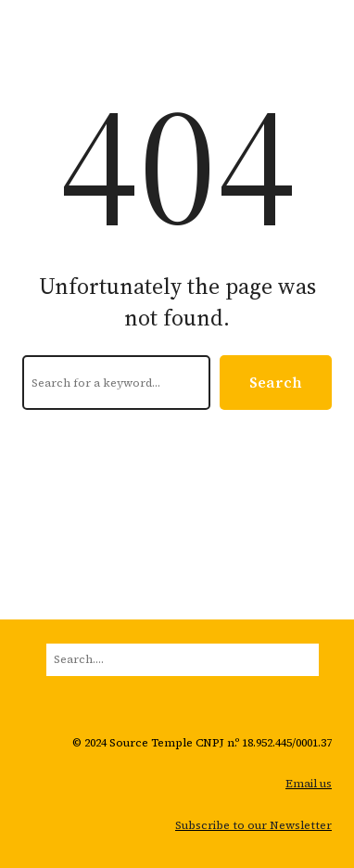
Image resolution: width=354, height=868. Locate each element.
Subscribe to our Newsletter (253, 825)
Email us (309, 784)
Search (276, 382)
